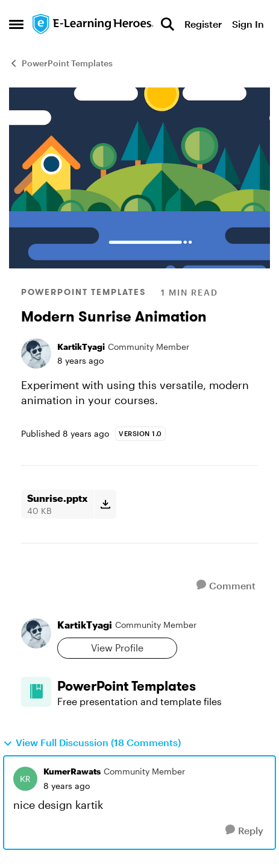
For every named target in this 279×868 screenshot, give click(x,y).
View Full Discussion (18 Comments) (92, 743)
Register (203, 24)
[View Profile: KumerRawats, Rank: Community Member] (25, 779)
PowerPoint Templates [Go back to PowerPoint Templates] (61, 63)
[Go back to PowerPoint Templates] (158, 686)
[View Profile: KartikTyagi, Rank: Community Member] (36, 353)
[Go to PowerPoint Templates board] (36, 692)
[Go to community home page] (93, 24)
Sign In (248, 24)
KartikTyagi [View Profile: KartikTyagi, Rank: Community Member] (81, 347)
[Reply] (244, 830)
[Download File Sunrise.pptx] (105, 504)
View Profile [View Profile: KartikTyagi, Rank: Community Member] (117, 648)
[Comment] (226, 585)
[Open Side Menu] (16, 24)
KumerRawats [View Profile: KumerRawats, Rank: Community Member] (72, 771)
